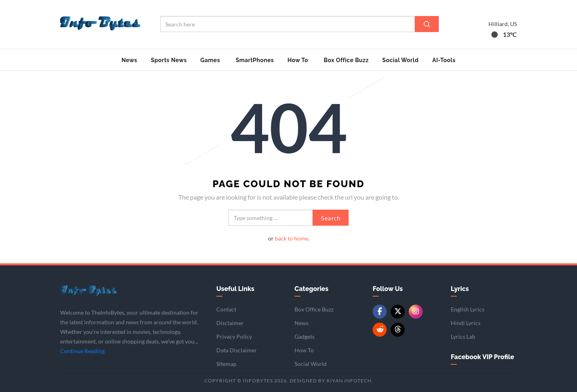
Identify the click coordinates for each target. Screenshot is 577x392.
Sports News (169, 60)
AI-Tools (444, 60)
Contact (226, 309)
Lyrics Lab (463, 336)
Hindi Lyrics (466, 323)
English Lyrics (468, 309)
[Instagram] (416, 312)
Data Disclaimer (237, 350)
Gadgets (305, 336)
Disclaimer (230, 323)
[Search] (427, 24)
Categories (312, 289)
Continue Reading (82, 351)
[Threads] (398, 330)
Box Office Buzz (346, 60)
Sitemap (226, 364)
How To (298, 60)
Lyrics (460, 289)
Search (331, 218)
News (129, 60)
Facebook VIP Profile (482, 357)
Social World (400, 60)
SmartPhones (255, 60)
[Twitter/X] (398, 312)
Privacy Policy (234, 336)
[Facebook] (380, 312)
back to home (292, 238)
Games (210, 60)
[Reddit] (380, 330)
